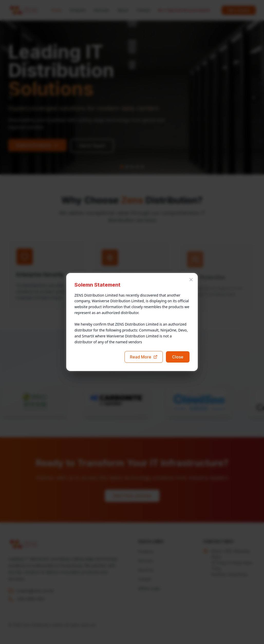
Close (178, 357)
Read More (144, 357)
